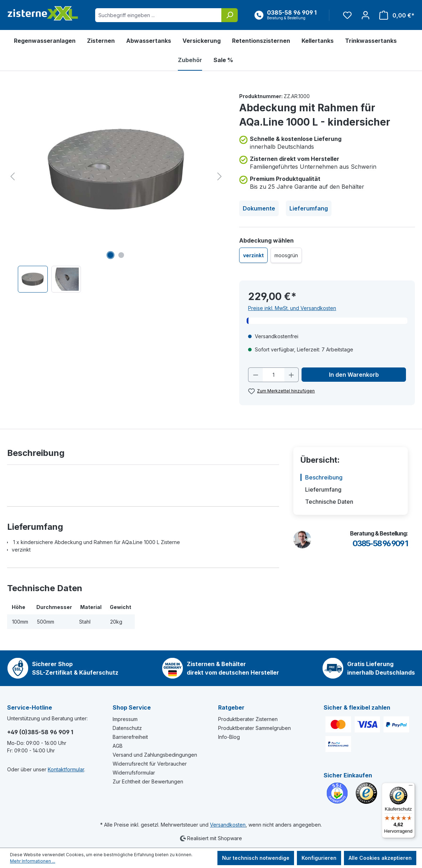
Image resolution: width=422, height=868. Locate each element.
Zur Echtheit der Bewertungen (148, 781)
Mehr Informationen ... (33, 861)
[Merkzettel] (347, 15)
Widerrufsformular (134, 773)
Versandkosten (228, 825)
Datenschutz (127, 728)
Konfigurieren (319, 858)
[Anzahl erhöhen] (292, 375)
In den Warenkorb (354, 375)
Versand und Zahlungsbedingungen (155, 755)
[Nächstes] (220, 176)
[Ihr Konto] (366, 15)
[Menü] (411, 787)
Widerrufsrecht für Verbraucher (150, 764)
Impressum (125, 719)
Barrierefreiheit (130, 737)
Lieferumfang (309, 208)
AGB (118, 746)
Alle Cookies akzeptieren (380, 858)
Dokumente (259, 208)
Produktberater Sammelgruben (254, 728)
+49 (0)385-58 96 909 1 (40, 732)
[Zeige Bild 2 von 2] (121, 255)
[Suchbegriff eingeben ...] (158, 15)
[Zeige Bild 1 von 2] (110, 255)
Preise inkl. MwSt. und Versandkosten (292, 308)
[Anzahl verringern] (256, 375)
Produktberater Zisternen (248, 719)
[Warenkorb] (395, 15)
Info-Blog (229, 737)
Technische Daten (329, 502)
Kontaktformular (66, 769)
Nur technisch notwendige (256, 858)
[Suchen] (230, 15)
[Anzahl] (274, 375)
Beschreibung (324, 477)
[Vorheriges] (12, 176)
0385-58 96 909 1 (380, 543)
